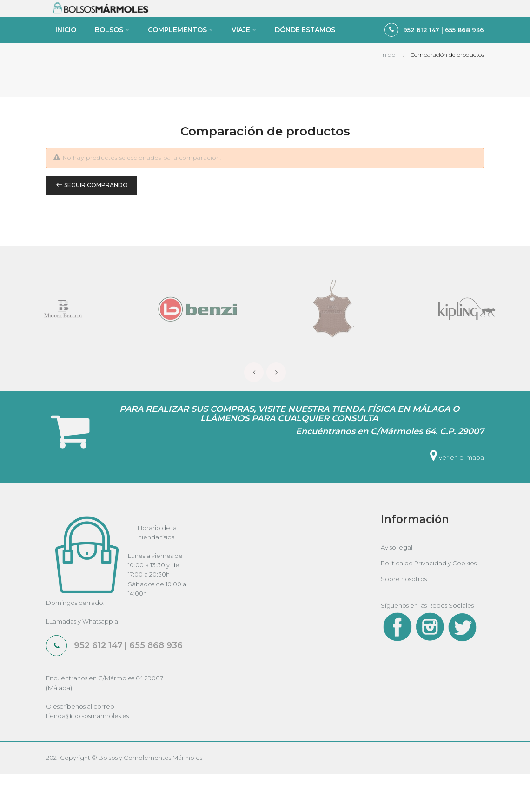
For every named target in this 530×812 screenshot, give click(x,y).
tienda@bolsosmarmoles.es (87, 753)
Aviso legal (397, 585)
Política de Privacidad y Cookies (429, 601)
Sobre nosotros (404, 617)
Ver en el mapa (457, 495)
